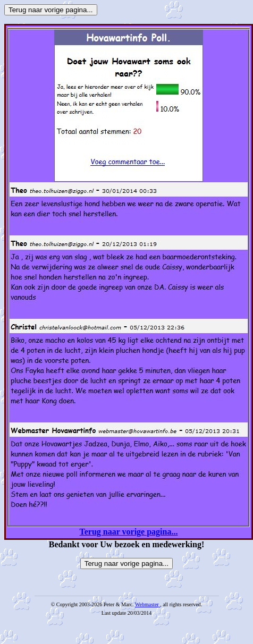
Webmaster (147, 604)
